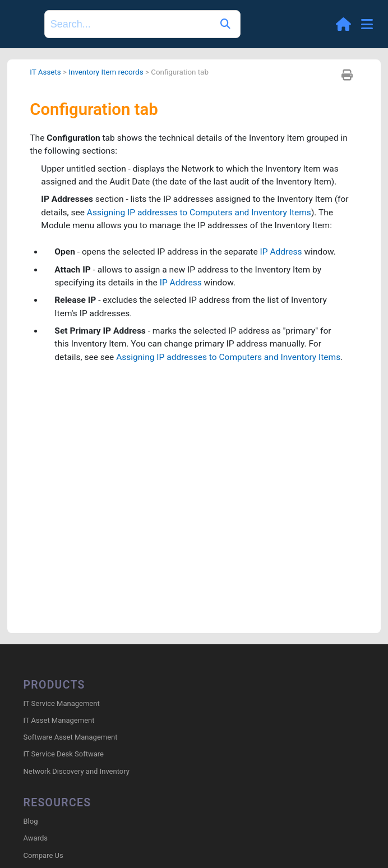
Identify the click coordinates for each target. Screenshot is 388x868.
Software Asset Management (71, 738)
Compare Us (43, 857)
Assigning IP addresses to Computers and (204, 215)
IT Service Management (62, 704)
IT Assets (46, 72)
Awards (36, 840)
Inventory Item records (108, 72)
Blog (31, 822)
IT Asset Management (59, 721)
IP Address (287, 255)
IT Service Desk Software (64, 755)
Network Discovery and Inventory (77, 772)
